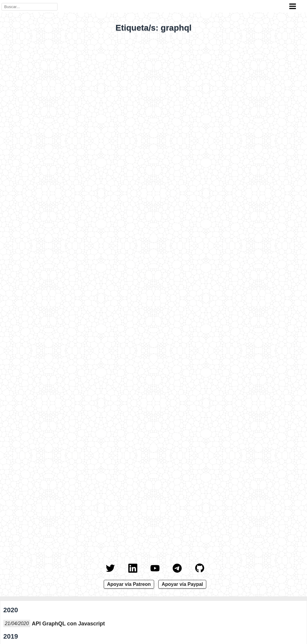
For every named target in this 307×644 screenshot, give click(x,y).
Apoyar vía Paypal (182, 584)
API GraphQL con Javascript (68, 624)
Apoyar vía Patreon (129, 584)
